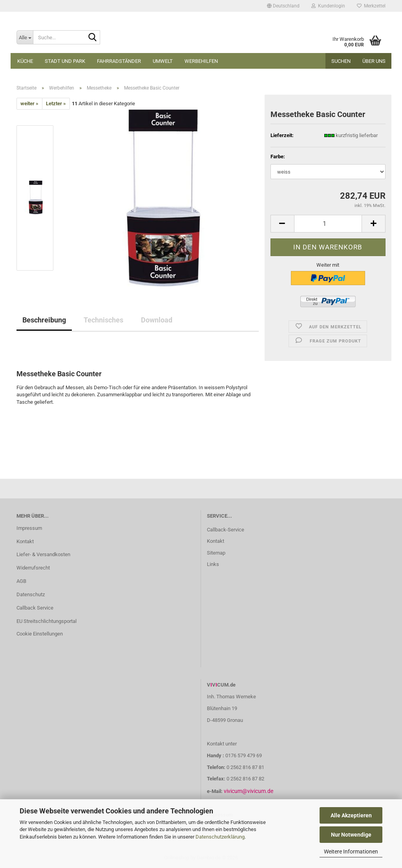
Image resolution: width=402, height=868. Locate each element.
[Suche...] (25, 37)
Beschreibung (44, 320)
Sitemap (216, 553)
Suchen (341, 61)
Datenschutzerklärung (220, 837)
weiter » (29, 103)
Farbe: (278, 157)
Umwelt (163, 61)
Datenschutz (31, 594)
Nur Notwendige (351, 835)
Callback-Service (226, 530)
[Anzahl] (328, 224)
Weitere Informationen (351, 852)
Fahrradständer (119, 61)
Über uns (374, 61)
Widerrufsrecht (33, 568)
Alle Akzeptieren (351, 815)
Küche (25, 61)
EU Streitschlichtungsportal (47, 621)
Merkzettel (371, 6)
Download (157, 320)
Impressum (29, 528)
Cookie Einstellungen (40, 634)
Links (213, 564)
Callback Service (35, 608)
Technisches (103, 320)
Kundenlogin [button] (328, 6)
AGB (21, 581)
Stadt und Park (65, 61)
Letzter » (56, 103)
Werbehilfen (201, 61)
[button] (283, 6)
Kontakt (25, 541)
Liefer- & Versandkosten (43, 554)
